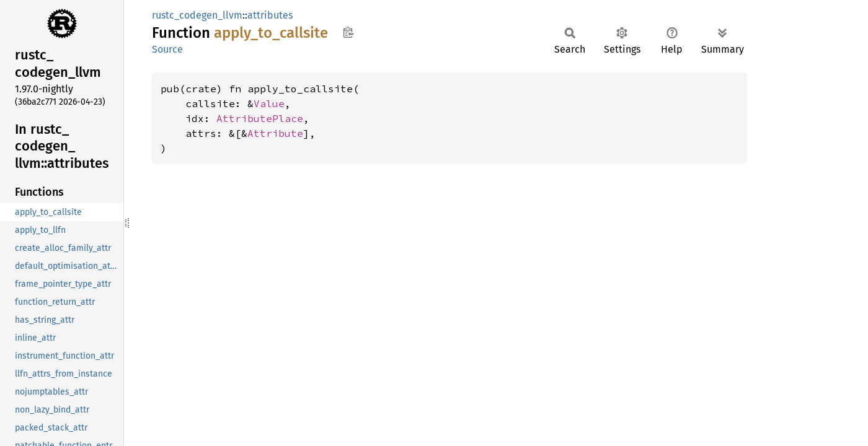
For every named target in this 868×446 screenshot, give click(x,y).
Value (269, 103)
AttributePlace (260, 118)
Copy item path (348, 32)
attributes (270, 15)
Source (167, 49)
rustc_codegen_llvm (197, 15)
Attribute (275, 133)
